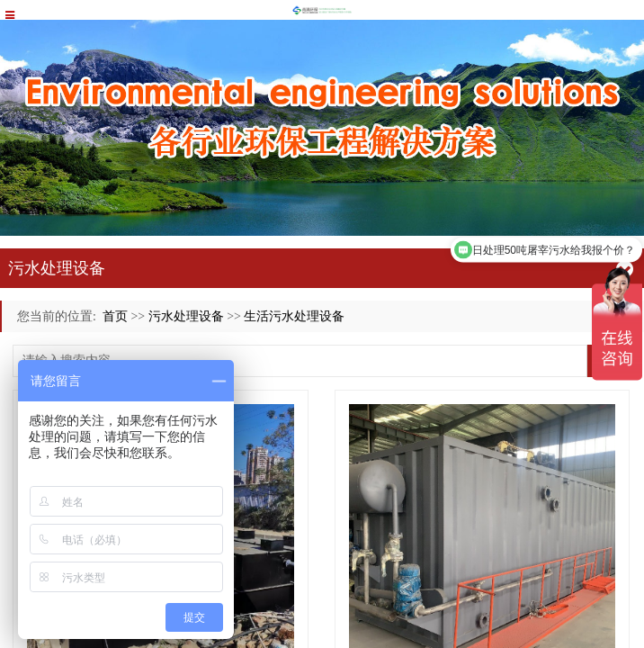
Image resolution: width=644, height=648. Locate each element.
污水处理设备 (186, 316)
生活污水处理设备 (294, 316)
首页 (115, 316)
